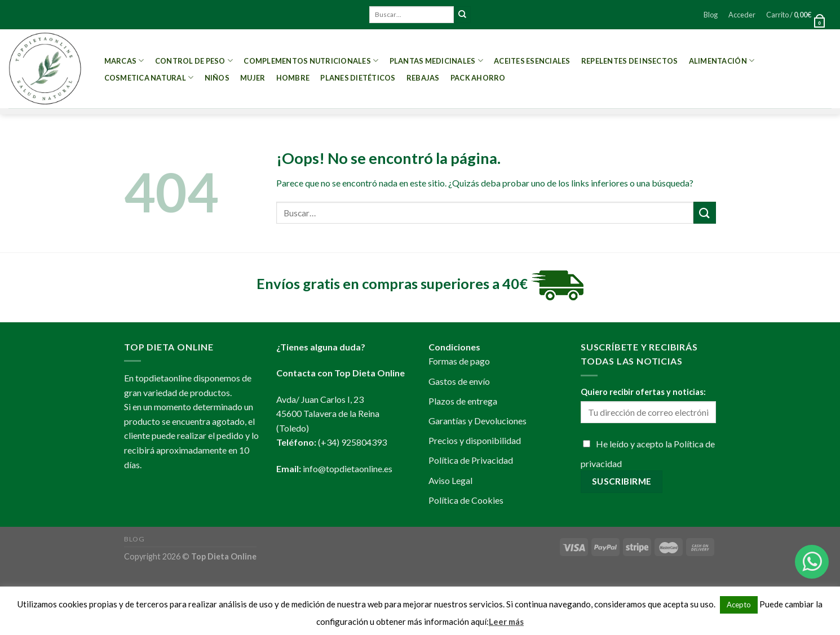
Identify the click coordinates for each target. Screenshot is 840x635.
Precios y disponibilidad (475, 440)
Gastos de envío (459, 381)
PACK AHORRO (478, 78)
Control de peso (194, 61)
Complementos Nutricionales (311, 61)
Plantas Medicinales (436, 61)
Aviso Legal (450, 480)
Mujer (253, 78)
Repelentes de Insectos (630, 61)
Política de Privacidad (471, 460)
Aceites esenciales (532, 61)
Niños (217, 78)
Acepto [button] (739, 605)
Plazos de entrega (463, 401)
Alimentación (722, 61)
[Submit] (462, 15)
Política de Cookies (466, 500)
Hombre (293, 78)
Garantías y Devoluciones (478, 421)
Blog (711, 15)
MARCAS (124, 61)
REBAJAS (423, 78)
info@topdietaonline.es (348, 469)
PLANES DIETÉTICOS (358, 78)
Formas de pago (459, 361)
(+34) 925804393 (352, 442)
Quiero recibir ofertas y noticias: (643, 392)
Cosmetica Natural (149, 77)
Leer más (506, 621)
